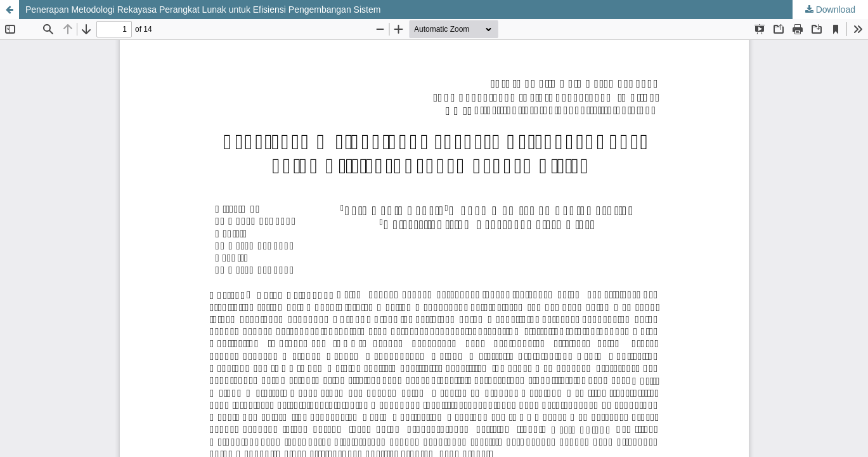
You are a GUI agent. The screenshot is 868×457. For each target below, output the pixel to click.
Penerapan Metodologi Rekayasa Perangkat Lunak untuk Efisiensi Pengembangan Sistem (203, 10)
